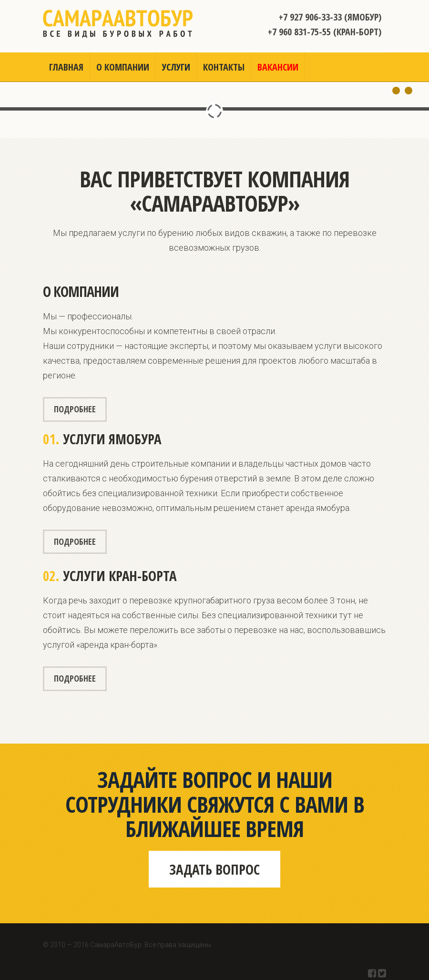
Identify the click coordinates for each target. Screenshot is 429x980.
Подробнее (75, 409)
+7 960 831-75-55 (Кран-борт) (325, 32)
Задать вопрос (214, 869)
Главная (66, 67)
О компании (123, 67)
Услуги (176, 67)
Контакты (224, 67)
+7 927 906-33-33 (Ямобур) (330, 17)
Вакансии (278, 67)
